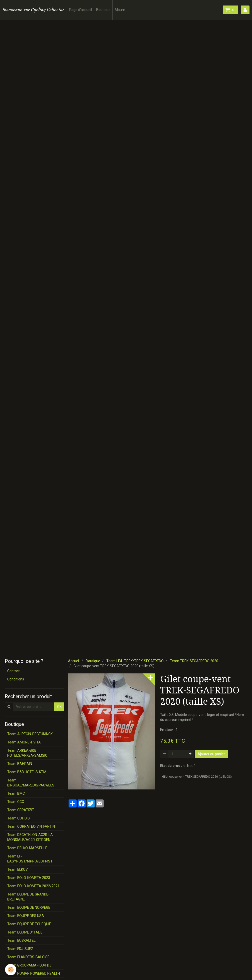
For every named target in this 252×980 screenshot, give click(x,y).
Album (120, 10)
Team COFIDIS (19, 818)
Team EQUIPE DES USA (26, 916)
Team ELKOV (18, 869)
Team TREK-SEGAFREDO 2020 (194, 661)
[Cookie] (11, 970)
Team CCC (16, 802)
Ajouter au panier (211, 754)
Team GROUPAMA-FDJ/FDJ (29, 965)
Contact (14, 671)
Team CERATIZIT (21, 810)
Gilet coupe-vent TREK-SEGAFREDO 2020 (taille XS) (197, 777)
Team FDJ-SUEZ (20, 949)
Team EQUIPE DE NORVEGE (29, 907)
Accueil (74, 661)
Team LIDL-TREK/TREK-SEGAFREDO (135, 661)
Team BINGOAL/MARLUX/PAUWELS (31, 783)
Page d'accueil (80, 10)
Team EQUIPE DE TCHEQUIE (29, 924)
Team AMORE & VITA (24, 742)
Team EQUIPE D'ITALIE (25, 932)
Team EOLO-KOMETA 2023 (29, 878)
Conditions (16, 679)
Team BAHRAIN (20, 764)
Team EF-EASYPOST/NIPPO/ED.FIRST (30, 859)
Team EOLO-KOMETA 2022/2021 (33, 886)
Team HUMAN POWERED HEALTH (34, 973)
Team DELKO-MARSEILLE (27, 848)
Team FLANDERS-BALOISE (28, 957)
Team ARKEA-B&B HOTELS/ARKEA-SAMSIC (27, 753)
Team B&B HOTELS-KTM (27, 772)
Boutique (103, 10)
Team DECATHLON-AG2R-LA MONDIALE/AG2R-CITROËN (30, 837)
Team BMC (16, 793)
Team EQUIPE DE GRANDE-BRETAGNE (28, 897)
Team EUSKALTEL (21, 940)
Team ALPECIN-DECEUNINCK (30, 734)
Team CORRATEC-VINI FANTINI (31, 826)
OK (59, 707)
